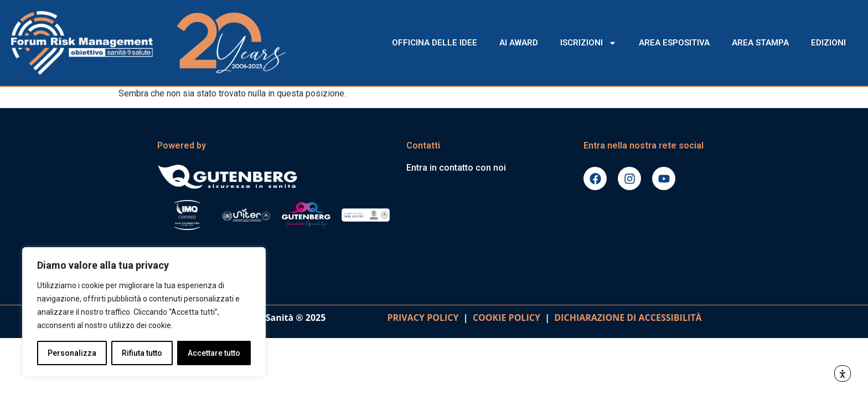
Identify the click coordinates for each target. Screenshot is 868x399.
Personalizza (72, 353)
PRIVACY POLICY (423, 318)
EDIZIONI (828, 43)
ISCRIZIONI (588, 43)
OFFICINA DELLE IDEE (435, 43)
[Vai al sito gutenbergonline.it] (276, 176)
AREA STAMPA (760, 43)
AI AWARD (519, 43)
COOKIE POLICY (507, 318)
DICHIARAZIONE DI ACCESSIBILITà (626, 318)
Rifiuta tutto (142, 353)
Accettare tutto (214, 353)
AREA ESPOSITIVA (674, 43)
